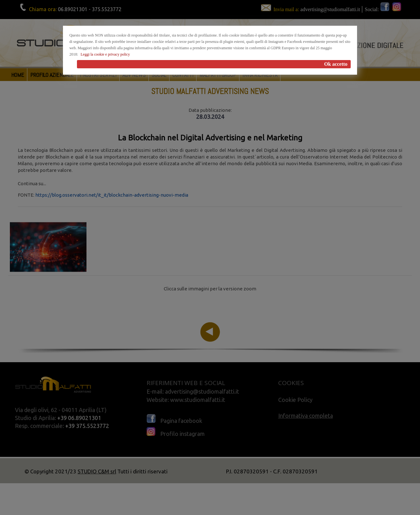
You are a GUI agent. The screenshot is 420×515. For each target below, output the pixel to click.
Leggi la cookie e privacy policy (105, 54)
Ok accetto (336, 64)
